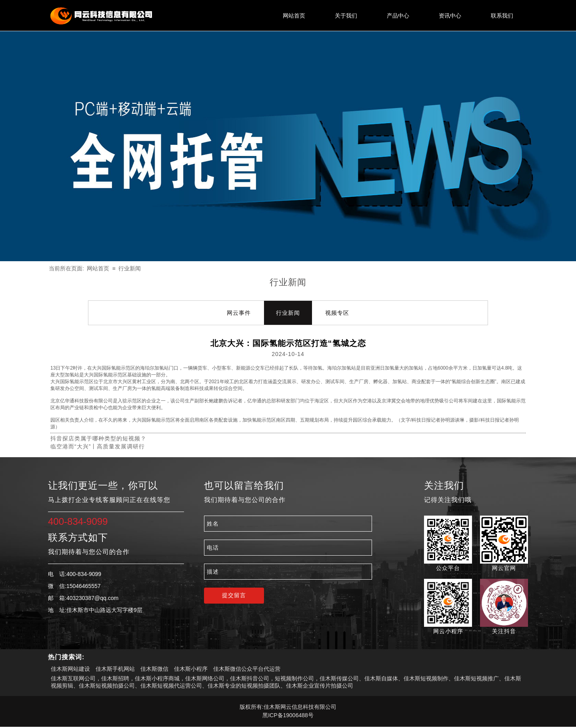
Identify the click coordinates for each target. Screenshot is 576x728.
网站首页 (98, 268)
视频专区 (337, 313)
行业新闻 (130, 268)
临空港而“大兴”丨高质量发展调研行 (98, 446)
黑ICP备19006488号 (288, 715)
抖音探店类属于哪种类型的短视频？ (98, 438)
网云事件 (239, 313)
